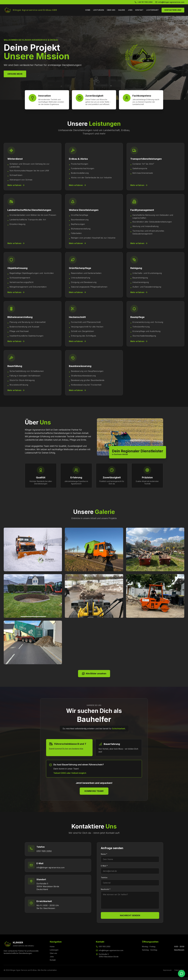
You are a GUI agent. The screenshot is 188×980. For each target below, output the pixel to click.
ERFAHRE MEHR (15, 74)
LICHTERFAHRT (152, 10)
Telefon (104, 880)
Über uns (53, 956)
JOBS (130, 10)
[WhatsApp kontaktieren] (182, 974)
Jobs (52, 959)
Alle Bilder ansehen (94, 676)
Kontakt (53, 963)
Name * (104, 857)
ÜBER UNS (111, 10)
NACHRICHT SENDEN (130, 918)
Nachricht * (106, 892)
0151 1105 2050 (44, 854)
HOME (88, 10)
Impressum (167, 973)
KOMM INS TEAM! (94, 794)
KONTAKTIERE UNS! (173, 10)
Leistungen (54, 953)
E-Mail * (104, 869)
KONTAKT (139, 10)
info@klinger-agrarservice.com (50, 870)
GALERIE (122, 10)
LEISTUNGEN (99, 10)
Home (52, 949)
